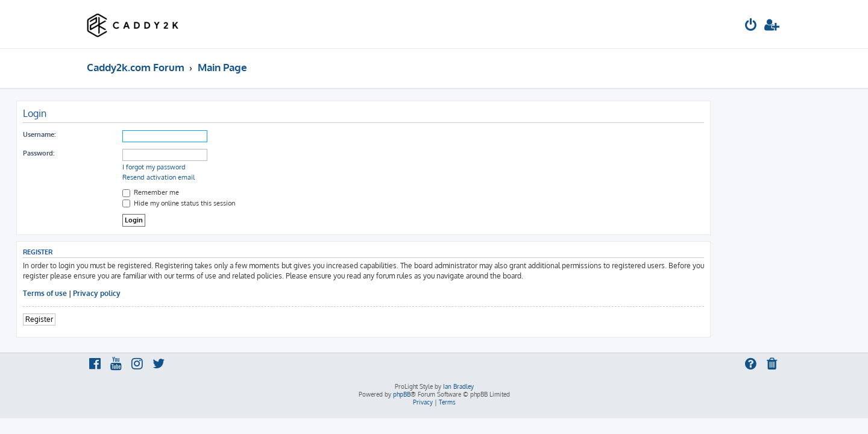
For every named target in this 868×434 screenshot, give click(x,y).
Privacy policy (167, 293)
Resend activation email (229, 177)
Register (110, 319)
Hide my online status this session (249, 203)
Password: (109, 153)
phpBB (402, 394)
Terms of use (115, 293)
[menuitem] (751, 26)
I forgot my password (225, 167)
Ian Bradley (458, 386)
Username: (110, 134)
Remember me (221, 192)
